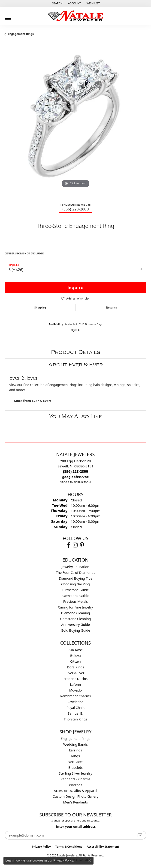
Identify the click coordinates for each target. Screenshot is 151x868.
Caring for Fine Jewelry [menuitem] (75, 607)
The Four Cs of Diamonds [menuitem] (75, 573)
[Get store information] (75, 482)
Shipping (40, 307)
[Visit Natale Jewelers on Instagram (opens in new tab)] (75, 545)
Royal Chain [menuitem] (76, 708)
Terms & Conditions (69, 847)
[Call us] (76, 477)
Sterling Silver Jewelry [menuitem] (76, 773)
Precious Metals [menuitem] (75, 601)
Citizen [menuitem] (75, 661)
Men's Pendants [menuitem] (76, 802)
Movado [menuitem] (75, 690)
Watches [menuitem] (75, 785)
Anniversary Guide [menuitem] (75, 625)
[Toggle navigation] (8, 17)
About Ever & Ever (75, 365)
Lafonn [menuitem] (75, 684)
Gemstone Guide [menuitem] (75, 596)
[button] (57, 3)
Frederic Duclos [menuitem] (75, 679)
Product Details (76, 352)
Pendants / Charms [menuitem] (76, 779)
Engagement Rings (21, 34)
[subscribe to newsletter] (140, 835)
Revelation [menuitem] (76, 702)
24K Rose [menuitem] (75, 650)
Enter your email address (76, 826)
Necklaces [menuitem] (75, 762)
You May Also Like (75, 416)
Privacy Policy (41, 847)
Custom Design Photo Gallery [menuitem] (75, 796)
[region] (75, 121)
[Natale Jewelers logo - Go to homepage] (75, 16)
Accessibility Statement (103, 847)
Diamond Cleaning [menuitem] (75, 613)
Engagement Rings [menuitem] (75, 739)
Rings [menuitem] (75, 756)
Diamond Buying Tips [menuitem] (75, 578)
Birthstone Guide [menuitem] (76, 590)
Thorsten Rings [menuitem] (75, 719)
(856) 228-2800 (76, 209)
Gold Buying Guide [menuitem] (75, 630)
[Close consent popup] (90, 861)
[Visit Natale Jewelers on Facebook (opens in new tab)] (69, 545)
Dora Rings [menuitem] (75, 667)
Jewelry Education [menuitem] (75, 567)
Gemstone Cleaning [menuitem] (76, 619)
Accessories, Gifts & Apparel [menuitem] (75, 791)
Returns (112, 307)
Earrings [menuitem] (75, 750)
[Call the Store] (76, 471)
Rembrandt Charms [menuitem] (75, 696)
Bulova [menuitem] (75, 656)
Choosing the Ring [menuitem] (75, 584)
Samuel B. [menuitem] (76, 713)
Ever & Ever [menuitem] (76, 673)
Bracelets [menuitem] (75, 768)
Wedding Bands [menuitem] (75, 744)
